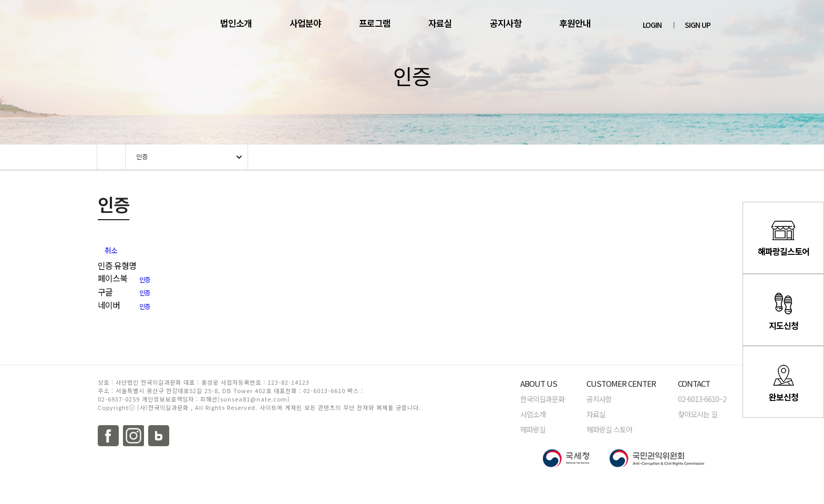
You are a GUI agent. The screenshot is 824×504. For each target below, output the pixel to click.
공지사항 (506, 23)
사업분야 (305, 23)
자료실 (440, 23)
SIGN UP (698, 25)
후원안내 (575, 23)
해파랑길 (533, 429)
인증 (142, 156)
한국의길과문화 (542, 399)
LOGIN (652, 25)
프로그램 (375, 23)
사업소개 (533, 414)
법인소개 (236, 23)
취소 (111, 250)
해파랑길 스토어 (609, 429)
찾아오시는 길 (698, 414)
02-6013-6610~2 (702, 399)
